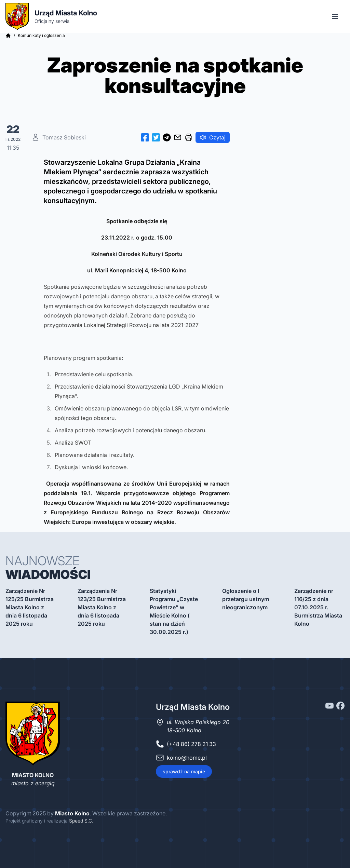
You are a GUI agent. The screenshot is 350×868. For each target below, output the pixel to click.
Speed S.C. (81, 821)
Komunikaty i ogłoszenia (41, 35)
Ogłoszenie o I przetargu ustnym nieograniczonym (246, 599)
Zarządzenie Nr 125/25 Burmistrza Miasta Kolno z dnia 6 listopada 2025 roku (30, 607)
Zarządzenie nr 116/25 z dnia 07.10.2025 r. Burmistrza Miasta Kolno (318, 607)
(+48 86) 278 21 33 (191, 744)
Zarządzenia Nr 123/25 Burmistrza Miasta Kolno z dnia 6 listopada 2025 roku (102, 607)
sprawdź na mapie (184, 771)
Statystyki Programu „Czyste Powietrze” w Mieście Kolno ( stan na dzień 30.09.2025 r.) (174, 611)
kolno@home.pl (187, 758)
